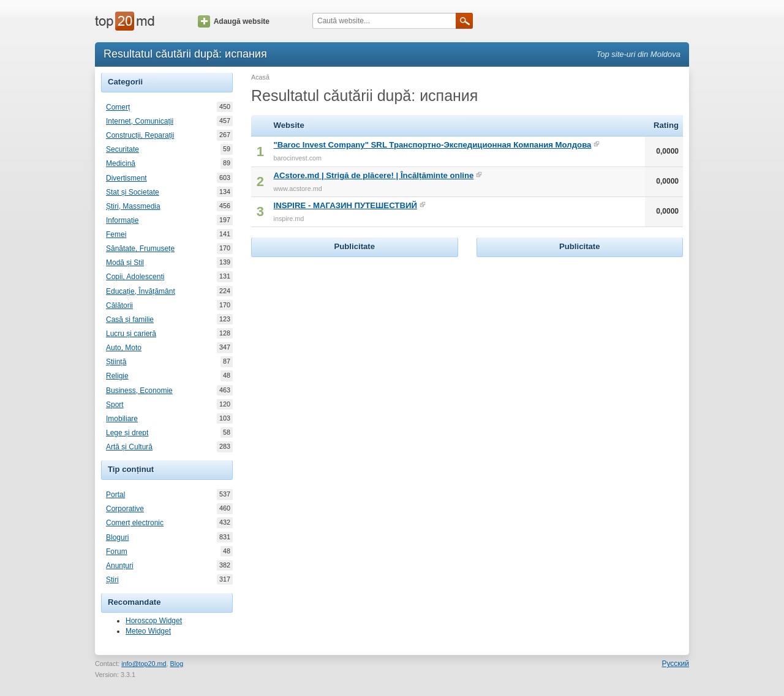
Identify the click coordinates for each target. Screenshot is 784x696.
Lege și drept (127, 433)
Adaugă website (234, 21)
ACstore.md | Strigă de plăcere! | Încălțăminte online (374, 175)
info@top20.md (144, 664)
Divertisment (126, 178)
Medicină (121, 163)
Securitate (123, 149)
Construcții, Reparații (140, 135)
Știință (116, 362)
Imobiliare (122, 419)
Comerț (118, 107)
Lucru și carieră (131, 334)
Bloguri (117, 537)
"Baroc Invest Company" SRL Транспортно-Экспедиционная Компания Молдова (433, 145)
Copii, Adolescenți (135, 277)
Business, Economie (139, 391)
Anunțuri (120, 566)
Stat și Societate (133, 192)
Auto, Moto (124, 348)
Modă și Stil (125, 263)
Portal (115, 495)
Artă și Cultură (129, 447)
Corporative (125, 509)
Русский (675, 664)
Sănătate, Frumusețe (140, 249)
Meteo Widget (148, 631)
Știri (112, 580)
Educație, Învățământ (141, 291)
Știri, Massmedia (133, 206)
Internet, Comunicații (140, 121)
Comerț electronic (135, 523)
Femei (116, 234)
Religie (117, 376)
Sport (115, 405)
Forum (117, 552)
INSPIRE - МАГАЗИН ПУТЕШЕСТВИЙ (345, 205)
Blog (177, 664)
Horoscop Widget (154, 621)
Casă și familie (130, 320)
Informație (122, 220)
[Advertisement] (355, 337)
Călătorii (119, 305)
